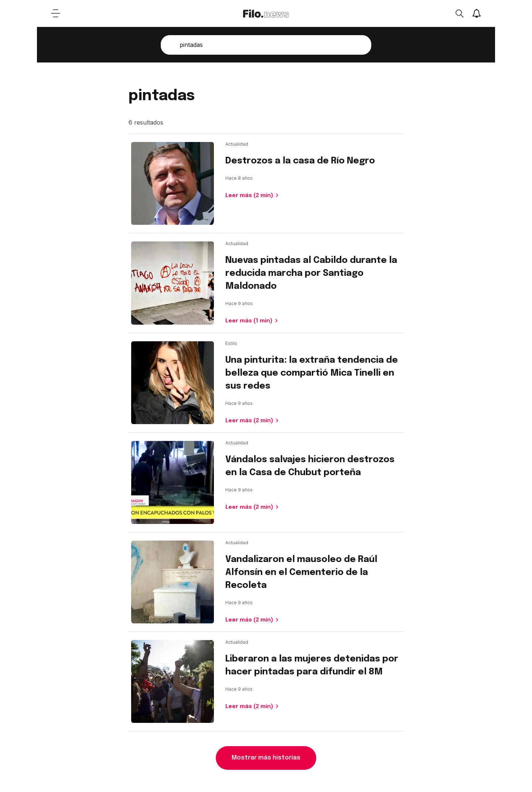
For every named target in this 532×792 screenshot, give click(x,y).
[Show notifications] (477, 13)
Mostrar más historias (266, 758)
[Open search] (459, 13)
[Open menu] (55, 13)
